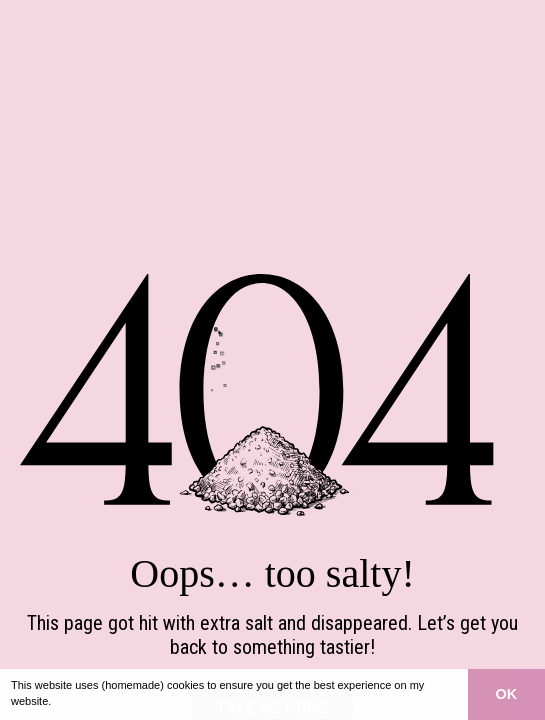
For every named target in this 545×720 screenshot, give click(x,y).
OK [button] (507, 694)
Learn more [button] (85, 701)
